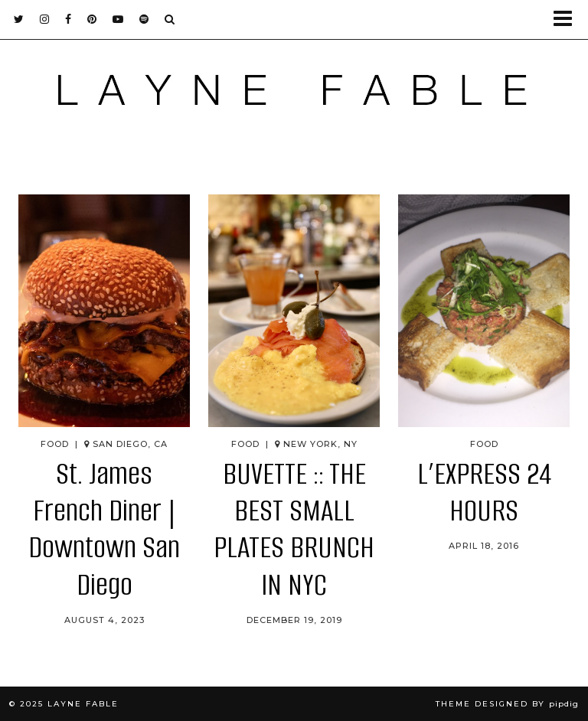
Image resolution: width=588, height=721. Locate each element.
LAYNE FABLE (83, 704)
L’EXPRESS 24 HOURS (484, 493)
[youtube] (118, 19)
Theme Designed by (507, 704)
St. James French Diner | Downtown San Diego (104, 530)
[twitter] (19, 19)
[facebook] (69, 19)
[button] (568, 20)
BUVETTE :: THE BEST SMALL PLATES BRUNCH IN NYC (294, 530)
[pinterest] (92, 19)
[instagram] (45, 19)
